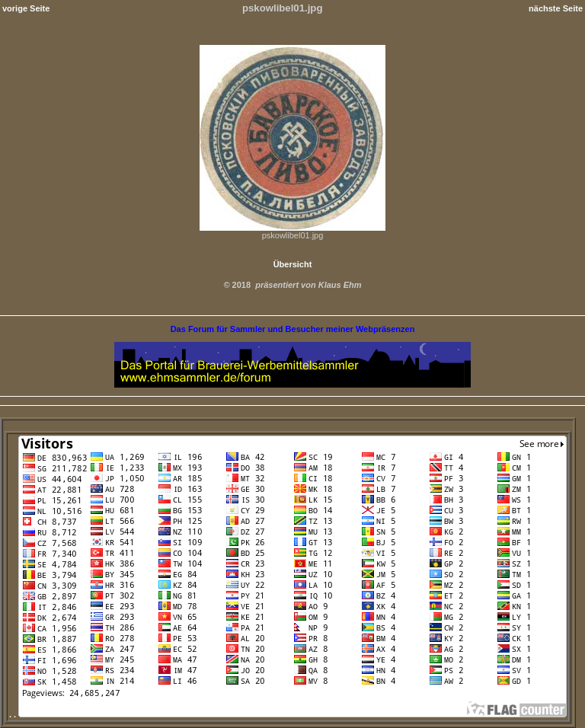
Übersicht (293, 264)
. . (288, 714)
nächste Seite (556, 8)
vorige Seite (26, 8)
